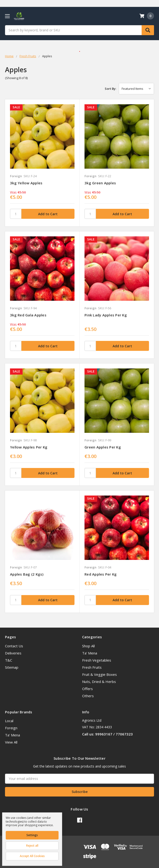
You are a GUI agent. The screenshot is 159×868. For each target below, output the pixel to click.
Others (88, 696)
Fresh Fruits (92, 667)
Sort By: (110, 89)
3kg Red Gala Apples (28, 315)
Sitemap (12, 667)
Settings (32, 835)
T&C (9, 660)
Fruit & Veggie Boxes (99, 674)
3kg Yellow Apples (26, 183)
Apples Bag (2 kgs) (27, 574)
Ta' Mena (90, 653)
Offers (87, 689)
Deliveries (13, 653)
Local (9, 721)
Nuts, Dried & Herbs (99, 682)
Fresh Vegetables (97, 660)
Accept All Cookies (32, 856)
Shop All (88, 646)
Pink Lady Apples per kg (106, 315)
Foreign (11, 728)
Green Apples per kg (103, 447)
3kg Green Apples (100, 183)
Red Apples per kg (101, 574)
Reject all (32, 846)
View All (11, 742)
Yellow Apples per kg (29, 447)
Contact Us (14, 646)
